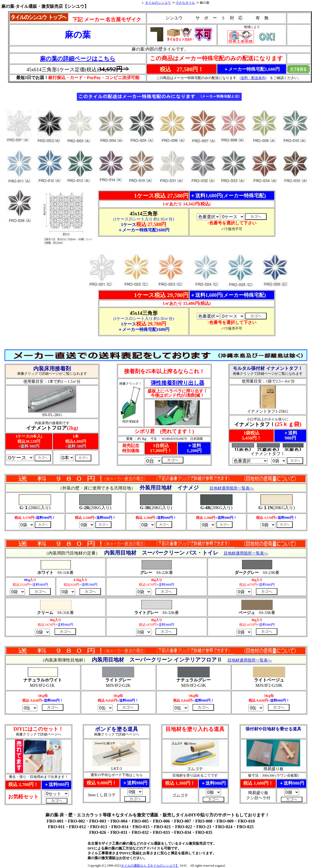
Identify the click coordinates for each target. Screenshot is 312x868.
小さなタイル (185, 3)
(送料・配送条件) (253, 78)
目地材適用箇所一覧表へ (250, 660)
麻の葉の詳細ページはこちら (78, 59)
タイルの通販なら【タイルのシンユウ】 (150, 866)
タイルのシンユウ (158, 3)
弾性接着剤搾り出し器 (177, 383)
